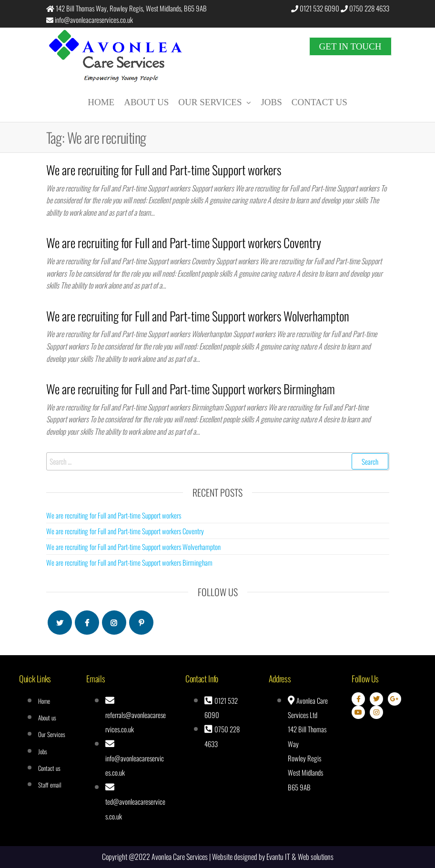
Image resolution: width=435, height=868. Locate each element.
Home (101, 102)
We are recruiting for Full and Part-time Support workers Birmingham (191, 389)
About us (146, 102)
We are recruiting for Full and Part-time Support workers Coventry (184, 243)
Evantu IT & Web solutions (300, 857)
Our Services (210, 102)
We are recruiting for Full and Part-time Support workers (164, 170)
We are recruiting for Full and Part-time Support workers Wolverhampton (198, 316)
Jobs (271, 102)
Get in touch (350, 46)
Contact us (319, 102)
